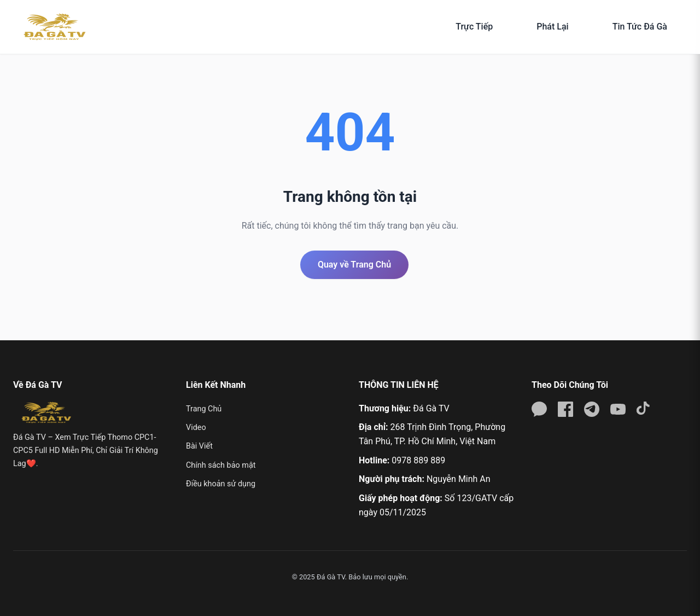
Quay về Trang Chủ (354, 265)
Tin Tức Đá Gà (640, 27)
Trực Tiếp (474, 27)
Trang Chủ (204, 409)
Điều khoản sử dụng (221, 484)
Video (196, 428)
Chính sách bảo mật (221, 465)
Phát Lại (552, 27)
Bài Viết (199, 446)
